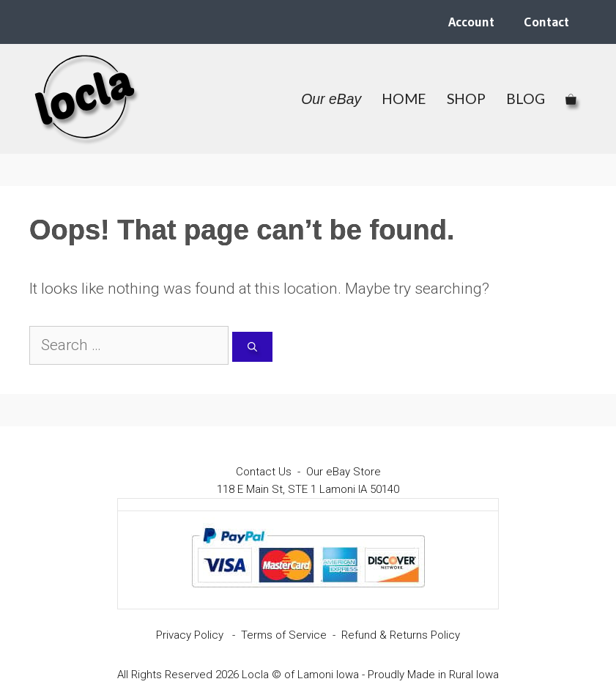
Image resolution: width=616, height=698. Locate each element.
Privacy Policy (190, 635)
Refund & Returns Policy (401, 635)
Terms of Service (284, 635)
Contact (546, 22)
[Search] (252, 347)
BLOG (526, 99)
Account (471, 22)
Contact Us (264, 472)
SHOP (466, 99)
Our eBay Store (344, 472)
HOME (404, 99)
